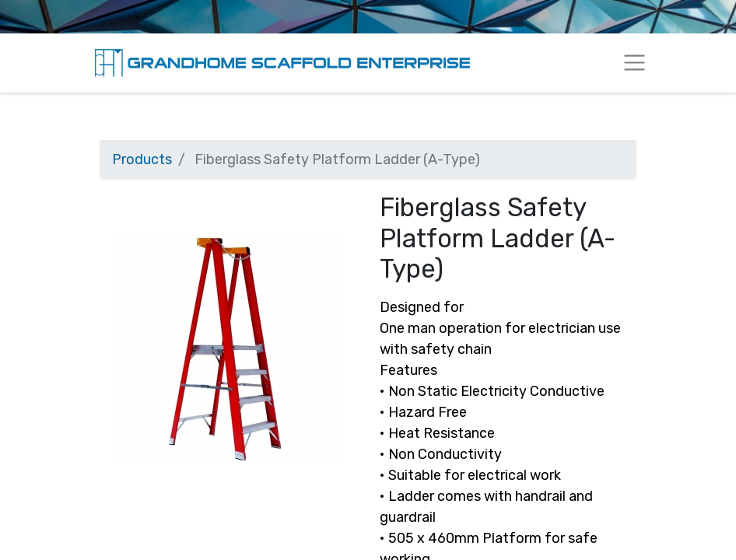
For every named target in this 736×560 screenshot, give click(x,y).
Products (142, 159)
